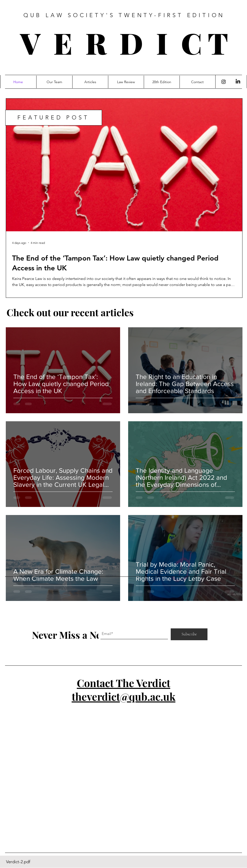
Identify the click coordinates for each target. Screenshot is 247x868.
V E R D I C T (124, 42)
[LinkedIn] (238, 82)
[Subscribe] (189, 634)
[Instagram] (224, 82)
